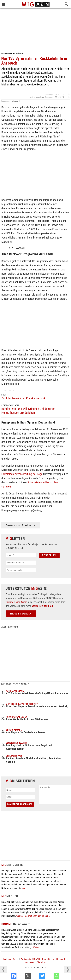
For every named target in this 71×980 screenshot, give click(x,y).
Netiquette (61, 959)
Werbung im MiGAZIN (30, 959)
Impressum (30, 962)
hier (23, 888)
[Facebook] (23, 977)
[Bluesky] (51, 977)
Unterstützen (48, 959)
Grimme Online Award (16, 602)
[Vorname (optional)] (21, 563)
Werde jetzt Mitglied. (43, 606)
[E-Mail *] (21, 555)
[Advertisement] (35, 29)
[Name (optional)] (21, 570)
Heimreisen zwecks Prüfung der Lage (22, 474)
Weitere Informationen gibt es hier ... (33, 916)
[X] (37, 977)
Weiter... (37, 947)
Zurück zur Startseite (21, 525)
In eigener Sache (11, 959)
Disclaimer (42, 962)
